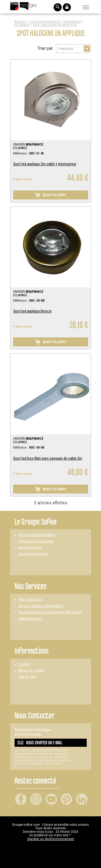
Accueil (20, 22)
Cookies (24, 664)
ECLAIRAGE (22, 25)
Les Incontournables (34, 554)
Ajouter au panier (49, 195)
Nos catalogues (30, 600)
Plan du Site (27, 677)
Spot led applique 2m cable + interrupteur (45, 164)
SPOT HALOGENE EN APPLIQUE (55, 25)
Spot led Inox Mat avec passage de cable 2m (48, 458)
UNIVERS (28, 144)
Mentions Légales (32, 671)
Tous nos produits (45, 22)
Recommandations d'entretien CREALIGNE (50, 612)
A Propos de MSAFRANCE (37, 535)
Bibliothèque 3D (30, 619)
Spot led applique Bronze (32, 311)
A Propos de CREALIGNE (36, 542)
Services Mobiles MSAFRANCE (41, 606)
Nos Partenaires (30, 548)
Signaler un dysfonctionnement (51, 839)
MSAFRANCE (72, 22)
